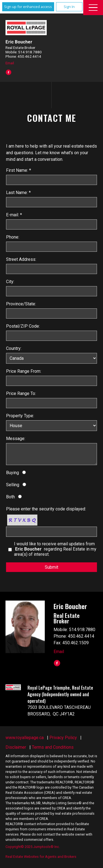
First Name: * (19, 170)
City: (10, 282)
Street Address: (21, 259)
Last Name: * (18, 193)
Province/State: (21, 304)
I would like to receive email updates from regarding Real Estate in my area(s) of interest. (55, 549)
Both (10, 497)
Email (10, 63)
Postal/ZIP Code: (23, 326)
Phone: (13, 237)
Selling (13, 485)
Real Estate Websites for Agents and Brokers (41, 857)
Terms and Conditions (53, 747)
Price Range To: (21, 393)
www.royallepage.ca (25, 738)
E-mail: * (14, 215)
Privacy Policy (63, 738)
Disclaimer (16, 747)
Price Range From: (24, 371)
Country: (14, 348)
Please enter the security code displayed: (46, 509)
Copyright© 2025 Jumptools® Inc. (33, 847)
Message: (16, 439)
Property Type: (20, 416)
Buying (12, 473)
